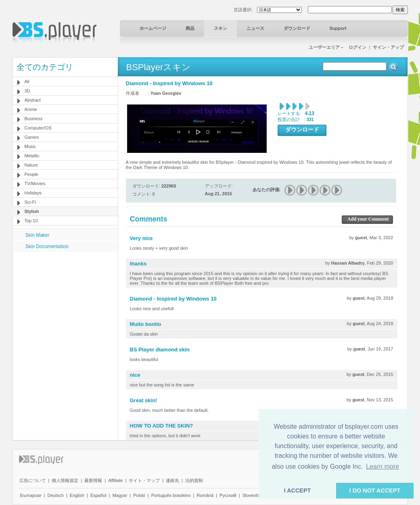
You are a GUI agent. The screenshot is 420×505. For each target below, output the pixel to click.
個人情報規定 (65, 480)
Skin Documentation (47, 246)
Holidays (33, 193)
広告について (33, 480)
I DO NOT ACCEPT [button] (375, 490)
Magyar (120, 495)
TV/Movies (35, 184)
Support (338, 28)
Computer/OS (38, 128)
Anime (31, 109)
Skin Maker (38, 235)
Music (30, 146)
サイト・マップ (144, 480)
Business (34, 119)
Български (31, 495)
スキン (220, 28)
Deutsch (55, 495)
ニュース (255, 28)
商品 (190, 28)
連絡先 (172, 480)
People (31, 174)
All (27, 81)
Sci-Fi (30, 202)
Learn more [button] (382, 466)
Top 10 (31, 221)
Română (205, 495)
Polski (139, 495)
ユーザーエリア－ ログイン (337, 47)
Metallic (32, 156)
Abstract (33, 100)
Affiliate (115, 480)
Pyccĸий (228, 495)
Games (32, 137)
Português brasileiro (171, 495)
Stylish (32, 211)
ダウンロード (297, 28)
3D (27, 91)
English (77, 495)
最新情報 (93, 480)
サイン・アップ (388, 47)
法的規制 (194, 480)
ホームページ (153, 28)
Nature (31, 165)
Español (98, 495)
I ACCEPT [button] (298, 490)
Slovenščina (254, 495)
